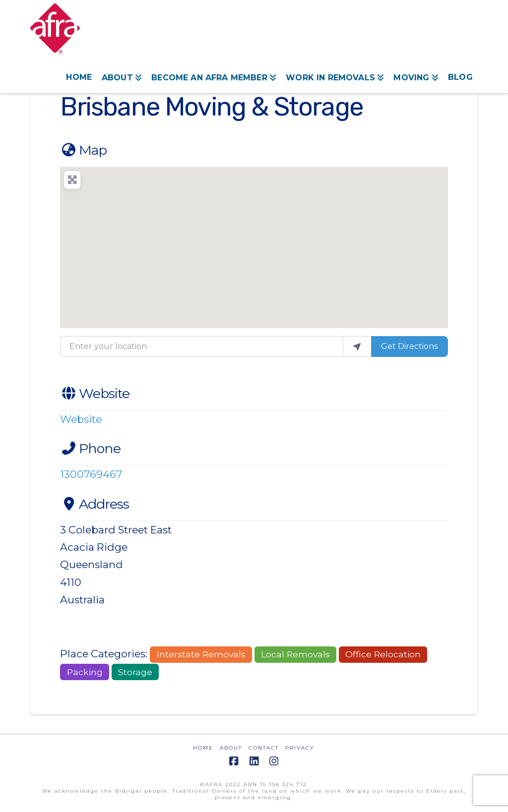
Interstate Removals (201, 654)
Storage (135, 672)
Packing (85, 672)
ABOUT (231, 748)
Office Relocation (383, 654)
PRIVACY (300, 748)
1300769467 (91, 474)
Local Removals (295, 654)
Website (95, 393)
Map (83, 150)
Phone (90, 448)
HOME (203, 748)
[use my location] (357, 347)
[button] (254, 241)
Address (95, 504)
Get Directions (409, 346)
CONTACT (264, 748)
